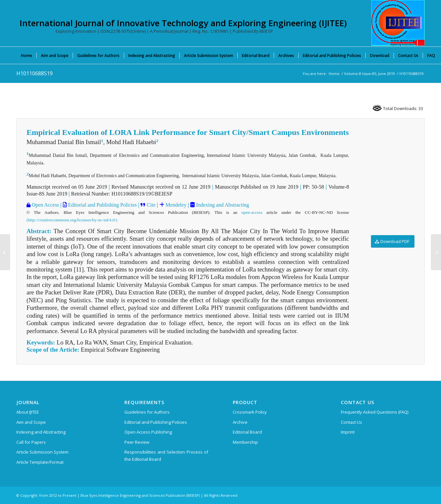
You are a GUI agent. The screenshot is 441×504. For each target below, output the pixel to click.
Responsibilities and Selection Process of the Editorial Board (166, 455)
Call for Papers (31, 442)
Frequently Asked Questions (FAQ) (375, 412)
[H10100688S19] (5, 252)
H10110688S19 (35, 73)
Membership (245, 442)
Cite (151, 205)
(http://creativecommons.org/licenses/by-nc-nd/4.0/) (72, 220)
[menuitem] (27, 55)
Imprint (348, 432)
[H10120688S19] (436, 252)
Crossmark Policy (250, 412)
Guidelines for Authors (147, 412)
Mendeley (175, 205)
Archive (240, 422)
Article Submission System (42, 452)
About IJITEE (28, 412)
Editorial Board (247, 432)
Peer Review (137, 442)
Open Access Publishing (148, 432)
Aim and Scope (31, 422)
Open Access (45, 205)
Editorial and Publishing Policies (102, 205)
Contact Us (351, 422)
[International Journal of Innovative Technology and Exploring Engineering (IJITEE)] (398, 23)
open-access (252, 212)
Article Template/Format (40, 462)
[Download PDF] (393, 242)
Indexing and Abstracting (222, 205)
